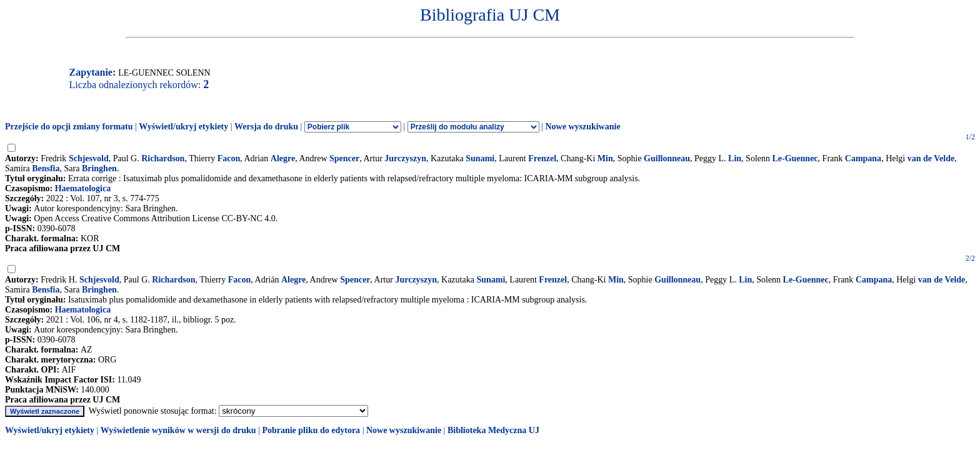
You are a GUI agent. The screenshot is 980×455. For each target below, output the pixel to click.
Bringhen (99, 168)
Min (605, 158)
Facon (229, 158)
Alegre (283, 158)
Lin (735, 158)
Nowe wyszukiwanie (582, 127)
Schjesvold (89, 158)
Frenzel (542, 158)
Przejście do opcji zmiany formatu (69, 127)
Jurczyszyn (405, 158)
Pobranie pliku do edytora (311, 430)
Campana (863, 158)
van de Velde (931, 158)
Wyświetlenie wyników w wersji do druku (178, 430)
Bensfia (46, 168)
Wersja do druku (266, 127)
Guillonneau (667, 158)
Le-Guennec (795, 158)
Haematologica (83, 188)
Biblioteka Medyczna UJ (493, 430)
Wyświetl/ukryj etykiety (183, 127)
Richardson (163, 158)
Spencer (344, 158)
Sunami (480, 158)
